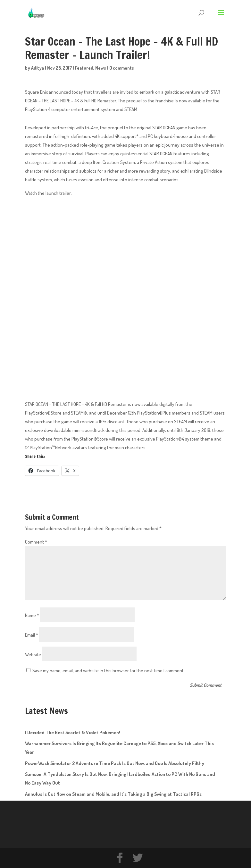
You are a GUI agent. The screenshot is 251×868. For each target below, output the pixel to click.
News (101, 68)
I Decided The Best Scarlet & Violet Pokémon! (73, 732)
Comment (36, 542)
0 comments (122, 68)
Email (32, 635)
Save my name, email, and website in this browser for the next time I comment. (109, 670)
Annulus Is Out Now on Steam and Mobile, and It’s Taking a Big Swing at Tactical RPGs (113, 794)
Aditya (38, 68)
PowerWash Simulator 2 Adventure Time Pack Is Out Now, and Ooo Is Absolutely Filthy (115, 763)
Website (33, 654)
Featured (84, 68)
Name (32, 615)
